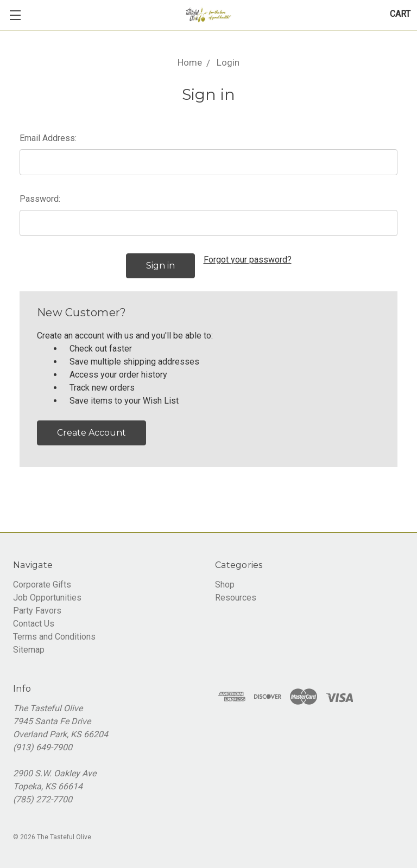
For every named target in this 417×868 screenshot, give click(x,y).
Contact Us (34, 624)
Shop (225, 585)
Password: (40, 199)
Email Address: (48, 138)
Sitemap (29, 650)
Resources (236, 598)
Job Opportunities (47, 598)
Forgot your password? (248, 260)
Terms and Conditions (54, 637)
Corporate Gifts (42, 585)
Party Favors (37, 611)
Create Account (91, 433)
